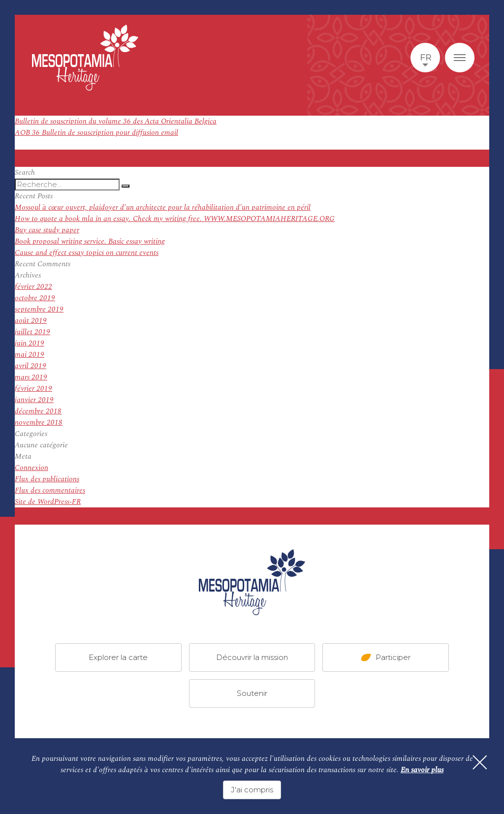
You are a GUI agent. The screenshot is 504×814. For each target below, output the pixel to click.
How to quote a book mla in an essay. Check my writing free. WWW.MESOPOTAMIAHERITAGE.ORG (175, 219)
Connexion (31, 468)
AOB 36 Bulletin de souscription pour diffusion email (96, 133)
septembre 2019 (39, 309)
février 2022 (33, 287)
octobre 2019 (35, 298)
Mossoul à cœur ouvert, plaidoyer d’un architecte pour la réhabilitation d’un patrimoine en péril (163, 207)
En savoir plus (422, 770)
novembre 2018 (39, 423)
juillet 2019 (32, 332)
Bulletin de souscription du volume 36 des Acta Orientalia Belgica (116, 121)
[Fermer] (479, 763)
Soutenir (252, 693)
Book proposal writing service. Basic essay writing (90, 241)
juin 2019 (30, 343)
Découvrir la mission (252, 657)
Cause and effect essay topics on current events (87, 253)
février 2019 (33, 389)
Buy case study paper (47, 230)
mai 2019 (30, 355)
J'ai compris (252, 790)
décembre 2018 (38, 411)
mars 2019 (31, 377)
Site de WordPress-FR (48, 502)
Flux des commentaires (50, 490)
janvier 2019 (34, 400)
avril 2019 (31, 366)
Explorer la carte (118, 657)
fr (425, 58)
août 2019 (31, 321)
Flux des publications (47, 479)
